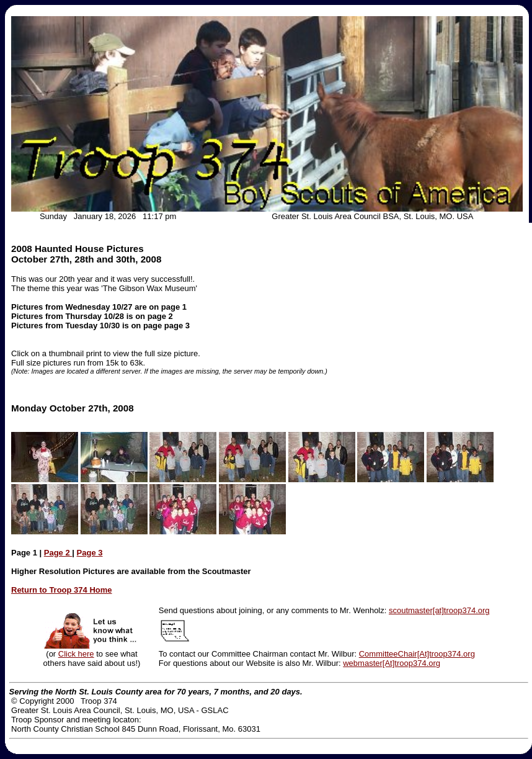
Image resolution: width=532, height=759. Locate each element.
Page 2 (58, 553)
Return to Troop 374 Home (62, 590)
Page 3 (90, 553)
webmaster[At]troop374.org (392, 663)
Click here (76, 654)
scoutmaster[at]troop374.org (439, 610)
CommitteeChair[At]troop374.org (417, 654)
